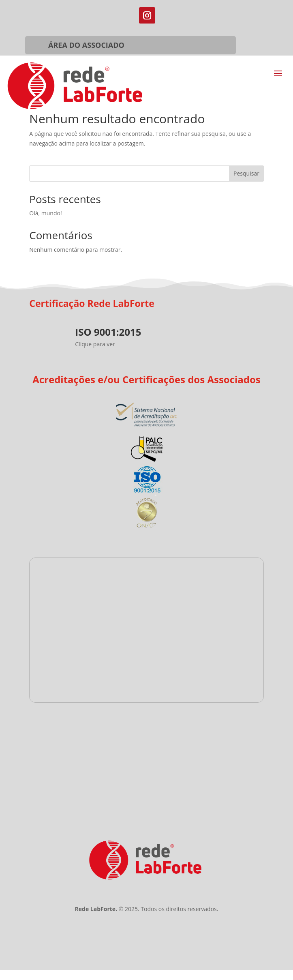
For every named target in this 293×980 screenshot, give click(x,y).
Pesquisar (246, 173)
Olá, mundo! (45, 213)
